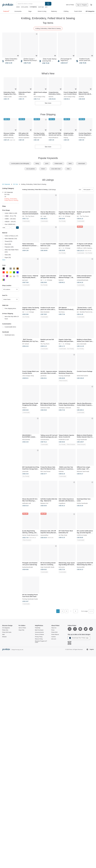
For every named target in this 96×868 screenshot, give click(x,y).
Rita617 (25, 408)
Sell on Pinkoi (70, 5)
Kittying (66, 137)
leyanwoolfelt (81, 567)
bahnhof (61, 280)
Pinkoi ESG (54, 632)
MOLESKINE (26, 439)
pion (46, 7)
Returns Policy (39, 639)
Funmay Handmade (64, 376)
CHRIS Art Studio (82, 535)
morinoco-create (45, 408)
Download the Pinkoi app (79, 638)
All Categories (6, 628)
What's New (48, 73)
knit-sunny (62, 567)
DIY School (26, 344)
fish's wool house (45, 471)
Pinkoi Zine (5, 630)
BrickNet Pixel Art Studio (87, 312)
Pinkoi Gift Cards (7, 632)
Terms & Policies (39, 635)
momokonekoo (45, 439)
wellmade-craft (27, 503)
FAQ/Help (38, 628)
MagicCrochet (38, 137)
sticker (18, 7)
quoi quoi (25, 280)
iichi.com (54, 639)
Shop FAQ (21, 630)
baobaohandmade (28, 567)
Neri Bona (62, 312)
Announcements (39, 632)
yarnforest (43, 376)
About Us (54, 628)
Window (4, 637)
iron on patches (31, 169)
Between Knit (44, 503)
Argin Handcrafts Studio (47, 567)
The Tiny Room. (30, 216)
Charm (43, 169)
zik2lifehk (81, 96)
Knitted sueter (58, 163)
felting (37, 163)
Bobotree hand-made (83, 471)
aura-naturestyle (82, 344)
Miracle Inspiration (24, 137)
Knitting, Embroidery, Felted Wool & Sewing (48, 28)
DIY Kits (16, 184)
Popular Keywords (48, 158)
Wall (3, 635)
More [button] (4, 260)
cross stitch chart (56, 169)
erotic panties (25, 7)
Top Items (48, 23)
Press (53, 630)
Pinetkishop (82, 137)
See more (48, 103)
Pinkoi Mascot (55, 635)
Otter (68, 169)
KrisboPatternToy (9, 137)
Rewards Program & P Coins (41, 642)
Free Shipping (48, 114)
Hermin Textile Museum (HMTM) (32, 535)
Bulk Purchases (39, 630)
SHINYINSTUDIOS (82, 376)
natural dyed (81, 163)
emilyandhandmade (83, 280)
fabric (70, 163)
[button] (17, 228)
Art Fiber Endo (63, 535)
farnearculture (45, 248)
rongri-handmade (82, 439)
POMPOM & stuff (64, 439)
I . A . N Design (66, 216)
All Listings (48, 180)
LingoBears (62, 503)
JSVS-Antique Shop (39, 96)
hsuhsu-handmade (82, 503)
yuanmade (25, 471)
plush (47, 163)
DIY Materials (6, 184)
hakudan (61, 471)
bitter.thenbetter (45, 312)
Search (48, 4)
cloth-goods (26, 248)
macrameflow (44, 535)
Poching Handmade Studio (30, 599)
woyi (45, 216)
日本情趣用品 (33, 7)
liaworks (51, 96)
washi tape (41, 7)
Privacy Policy (39, 637)
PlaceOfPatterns (53, 137)
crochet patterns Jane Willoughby (20, 163)
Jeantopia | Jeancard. (65, 408)
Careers (53, 637)
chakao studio (8, 96)
